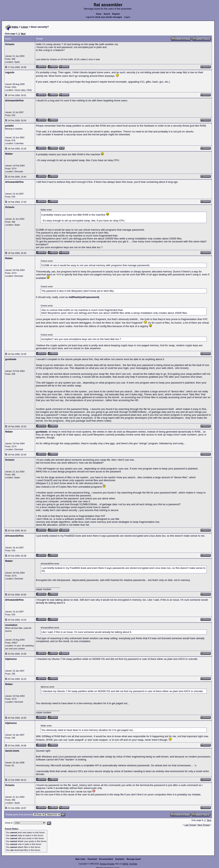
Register (116, 14)
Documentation (106, 859)
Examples (120, 859)
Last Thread (190, 825)
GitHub (125, 864)
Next (23, 34)
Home (99, 14)
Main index (81, 859)
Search (107, 14)
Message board (134, 859)
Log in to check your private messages (104, 17)
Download (92, 859)
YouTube (133, 864)
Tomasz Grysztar (107, 864)
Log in (127, 17)
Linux (25, 27)
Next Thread (204, 825)
